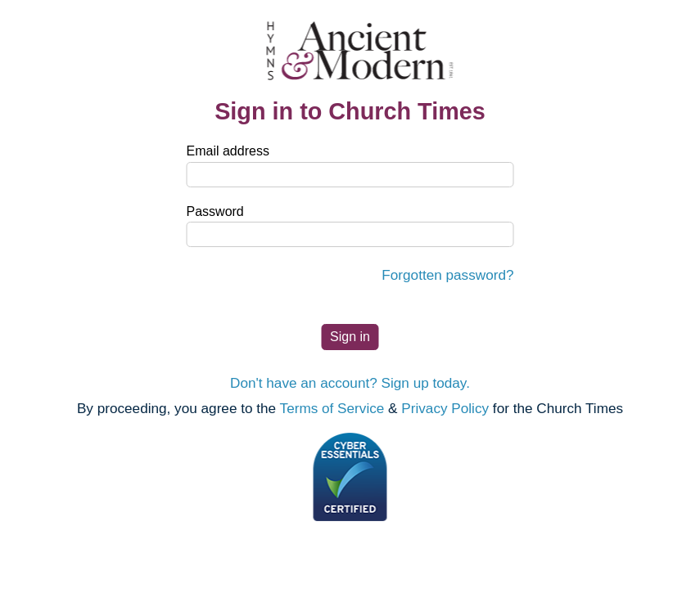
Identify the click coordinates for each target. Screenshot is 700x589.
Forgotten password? (447, 275)
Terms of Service (332, 408)
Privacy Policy (445, 408)
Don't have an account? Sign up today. (350, 383)
